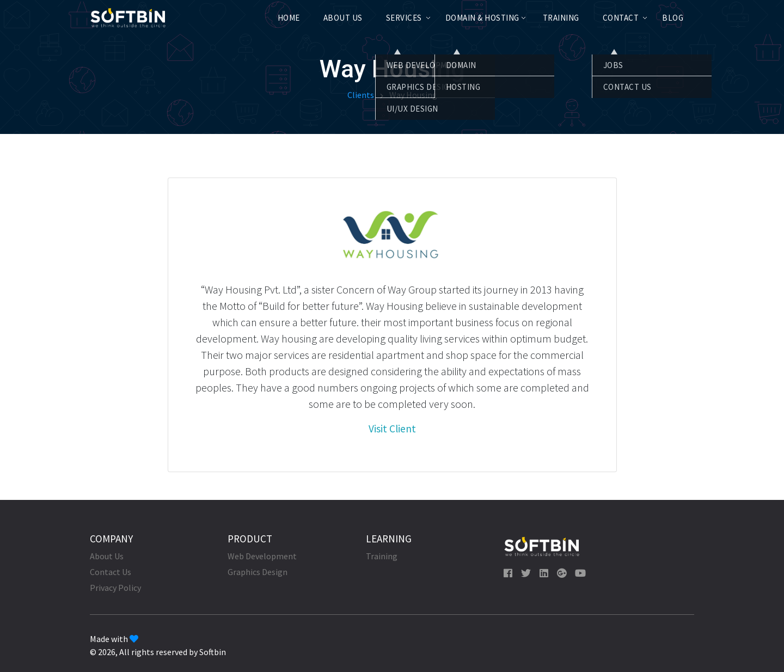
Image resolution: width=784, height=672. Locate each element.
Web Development (262, 556)
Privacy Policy (115, 588)
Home (289, 18)
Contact (621, 18)
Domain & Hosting (482, 18)
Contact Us (111, 572)
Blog (673, 18)
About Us (343, 18)
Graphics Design (258, 572)
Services (404, 18)
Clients (361, 95)
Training (561, 18)
